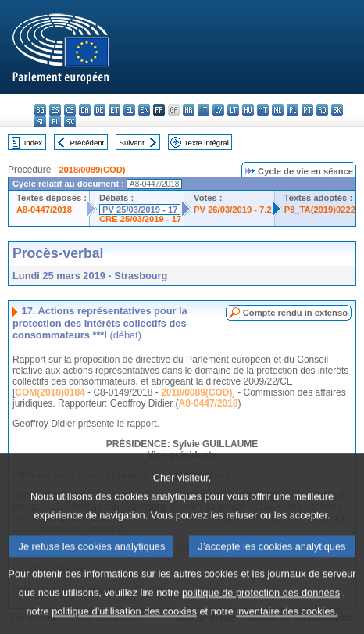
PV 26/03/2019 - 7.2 (233, 210)
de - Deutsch (100, 110)
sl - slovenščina (40, 122)
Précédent (87, 143)
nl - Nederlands (278, 110)
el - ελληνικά (129, 110)
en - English (144, 110)
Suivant (132, 143)
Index (33, 143)
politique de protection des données (261, 609)
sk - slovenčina (337, 110)
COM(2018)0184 (50, 392)
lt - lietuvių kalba (233, 110)
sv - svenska (70, 122)
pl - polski (293, 110)
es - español (55, 110)
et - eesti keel (114, 110)
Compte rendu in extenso (295, 313)
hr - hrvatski (189, 110)
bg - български (40, 110)
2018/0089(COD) (92, 170)
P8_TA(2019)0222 (320, 210)
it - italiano (203, 110)
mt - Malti (263, 110)
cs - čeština (70, 110)
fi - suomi (55, 122)
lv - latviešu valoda (218, 110)
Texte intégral (207, 143)
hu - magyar (248, 110)
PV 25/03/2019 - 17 (140, 210)
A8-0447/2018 (44, 210)
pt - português (307, 110)
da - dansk (85, 110)
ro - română (322, 110)
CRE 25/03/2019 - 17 (140, 219)
